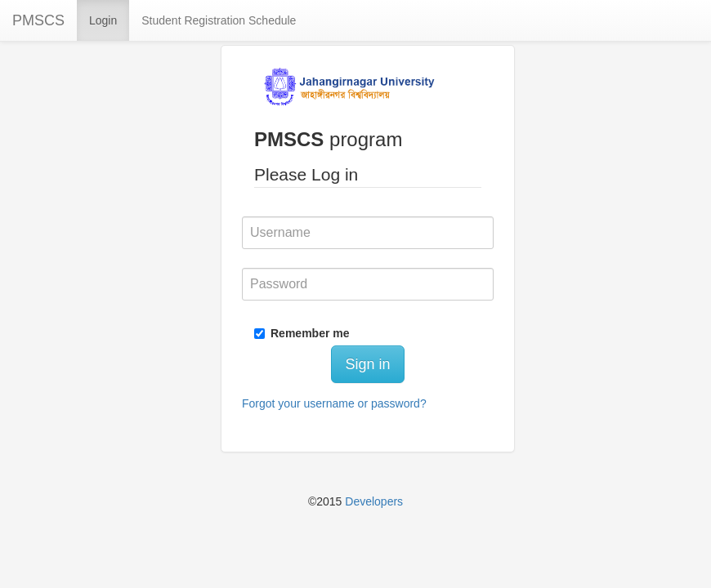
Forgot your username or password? (334, 403)
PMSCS (38, 20)
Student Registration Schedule (219, 20)
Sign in (367, 364)
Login (103, 20)
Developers (374, 501)
